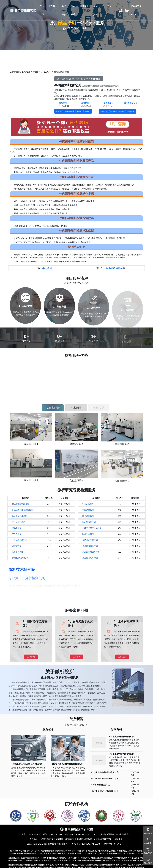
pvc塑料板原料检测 (111, 865)
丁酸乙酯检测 (88, 510)
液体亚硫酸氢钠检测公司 (29, 854)
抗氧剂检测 (17, 528)
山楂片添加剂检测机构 (62, 861)
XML (116, 844)
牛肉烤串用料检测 (116, 268)
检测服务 (37, 72)
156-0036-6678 (136, 10)
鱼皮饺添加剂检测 (90, 558)
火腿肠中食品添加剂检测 (49, 865)
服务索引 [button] (84, 6)
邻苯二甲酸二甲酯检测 (92, 528)
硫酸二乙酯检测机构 (27, 861)
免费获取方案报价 (79, 28)
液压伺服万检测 (19, 522)
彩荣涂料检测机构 (88, 858)
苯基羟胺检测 (97, 865)
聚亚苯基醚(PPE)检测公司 (19, 851)
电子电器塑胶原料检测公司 (51, 854)
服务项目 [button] (53, 6)
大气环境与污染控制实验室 (52, 839)
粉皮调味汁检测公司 (115, 854)
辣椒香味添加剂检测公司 (74, 854)
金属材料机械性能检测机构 (104, 861)
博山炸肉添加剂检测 (68, 865)
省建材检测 (17, 546)
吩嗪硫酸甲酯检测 (19, 540)
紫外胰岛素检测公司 (128, 851)
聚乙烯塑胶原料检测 (91, 552)
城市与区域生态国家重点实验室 (78, 839)
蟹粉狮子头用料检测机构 (70, 858)
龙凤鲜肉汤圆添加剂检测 (22, 510)
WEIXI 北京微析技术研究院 (49, 844)
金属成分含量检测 (90, 546)
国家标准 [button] (73, 10)
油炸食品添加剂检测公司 (57, 851)
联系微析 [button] (95, 10)
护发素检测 (17, 534)
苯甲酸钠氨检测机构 (123, 858)
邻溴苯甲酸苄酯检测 (20, 504)
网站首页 (16, 72)
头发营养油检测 (84, 865)
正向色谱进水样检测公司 (96, 854)
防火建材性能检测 (19, 516)
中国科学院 (118, 839)
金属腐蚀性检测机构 (31, 858)
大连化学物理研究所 (102, 839)
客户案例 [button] (64, 10)
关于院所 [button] (107, 6)
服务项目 (26, 72)
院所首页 (42, 10)
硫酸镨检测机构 (15, 858)
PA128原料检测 (89, 522)
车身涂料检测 (88, 516)
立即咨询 (31, 657)
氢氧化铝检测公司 (111, 851)
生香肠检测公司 (131, 854)
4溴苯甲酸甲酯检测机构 (82, 861)
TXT (121, 844)
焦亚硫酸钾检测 (15, 865)
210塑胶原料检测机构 (49, 858)
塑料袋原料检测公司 (76, 851)
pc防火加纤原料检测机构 (126, 861)
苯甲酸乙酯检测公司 (94, 851)
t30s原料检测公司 (38, 851)
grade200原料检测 (20, 558)
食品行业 (47, 72)
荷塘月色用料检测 (90, 540)
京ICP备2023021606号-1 (91, 844)
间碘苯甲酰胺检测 (128, 865)
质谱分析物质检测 (30, 865)
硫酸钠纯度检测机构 (105, 858)
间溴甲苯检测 (88, 534)
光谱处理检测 (18, 552)
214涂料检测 (88, 504)
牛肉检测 (47, 268)
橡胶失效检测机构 (44, 861)
